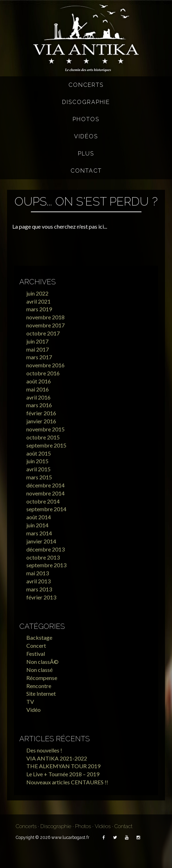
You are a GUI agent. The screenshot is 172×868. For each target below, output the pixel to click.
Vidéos (86, 136)
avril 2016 (38, 397)
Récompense (42, 678)
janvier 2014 (41, 541)
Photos (86, 119)
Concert (36, 645)
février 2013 (41, 597)
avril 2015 (38, 469)
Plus (86, 154)
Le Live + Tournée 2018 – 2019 (63, 774)
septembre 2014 (46, 509)
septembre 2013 (46, 565)
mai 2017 (38, 349)
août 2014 (39, 517)
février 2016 (41, 413)
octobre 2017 (43, 333)
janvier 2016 (41, 421)
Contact (86, 171)
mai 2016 (38, 389)
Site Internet (41, 693)
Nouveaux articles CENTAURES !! (67, 782)
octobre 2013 (43, 557)
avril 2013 (38, 581)
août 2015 (39, 453)
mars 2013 (39, 589)
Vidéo (34, 710)
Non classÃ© (42, 662)
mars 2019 (39, 309)
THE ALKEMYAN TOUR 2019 (63, 766)
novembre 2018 (45, 317)
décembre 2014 (45, 485)
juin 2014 (37, 525)
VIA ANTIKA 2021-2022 (57, 758)
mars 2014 (39, 533)
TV (30, 702)
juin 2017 (37, 341)
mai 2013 (38, 573)
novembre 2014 (45, 493)
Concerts (86, 85)
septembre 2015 (46, 445)
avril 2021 (38, 301)
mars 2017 (39, 357)
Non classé (39, 670)
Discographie (86, 102)
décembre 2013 (45, 549)
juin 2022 (37, 293)
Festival (36, 654)
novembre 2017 (45, 325)
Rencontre (39, 686)
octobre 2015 (43, 437)
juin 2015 (37, 461)
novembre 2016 (45, 365)
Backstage (39, 637)
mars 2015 (39, 477)
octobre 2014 (43, 501)
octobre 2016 (43, 373)
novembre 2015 (45, 429)
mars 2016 (39, 405)
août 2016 (39, 381)
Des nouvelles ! (44, 750)
